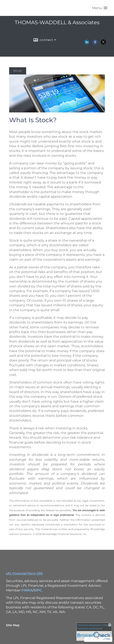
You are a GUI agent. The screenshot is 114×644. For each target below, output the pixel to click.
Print (18, 71)
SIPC (38, 590)
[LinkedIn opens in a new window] (87, 43)
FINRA (27, 590)
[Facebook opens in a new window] (95, 43)
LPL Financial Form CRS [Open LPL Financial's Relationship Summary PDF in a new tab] (24, 573)
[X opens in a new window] (103, 43)
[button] (100, 8)
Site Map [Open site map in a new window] (13, 625)
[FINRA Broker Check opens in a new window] (94, 632)
